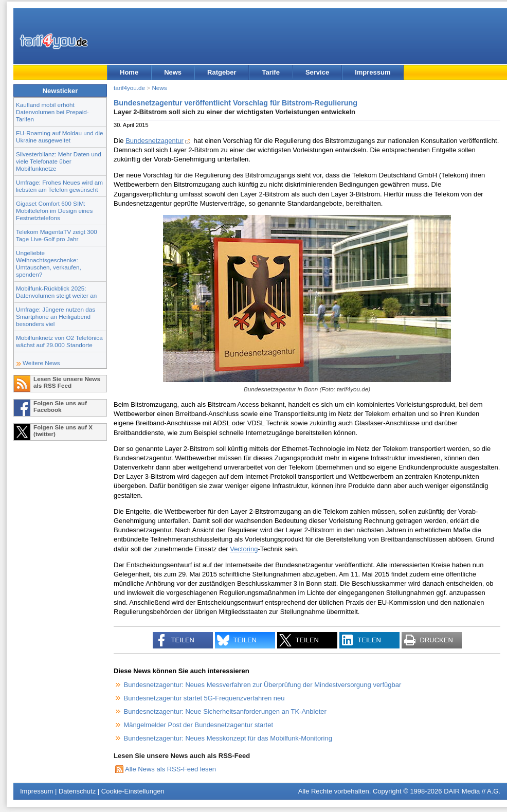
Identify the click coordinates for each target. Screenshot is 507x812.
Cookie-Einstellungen (133, 791)
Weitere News (41, 363)
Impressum (373, 72)
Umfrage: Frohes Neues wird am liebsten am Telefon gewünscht (59, 186)
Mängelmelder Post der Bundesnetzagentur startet (199, 725)
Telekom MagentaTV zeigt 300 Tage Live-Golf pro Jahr (57, 235)
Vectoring (244, 549)
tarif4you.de (129, 88)
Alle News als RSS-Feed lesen (170, 769)
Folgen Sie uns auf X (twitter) (63, 430)
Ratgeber (222, 72)
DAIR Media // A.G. (472, 791)
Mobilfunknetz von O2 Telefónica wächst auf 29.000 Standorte (59, 341)
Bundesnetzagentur (155, 141)
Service (317, 72)
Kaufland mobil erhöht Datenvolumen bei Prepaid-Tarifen (52, 112)
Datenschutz (77, 791)
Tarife (270, 72)
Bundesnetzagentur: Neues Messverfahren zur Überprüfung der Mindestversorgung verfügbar (263, 685)
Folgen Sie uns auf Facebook (60, 406)
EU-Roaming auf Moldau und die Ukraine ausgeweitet (60, 137)
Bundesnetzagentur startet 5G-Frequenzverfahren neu (204, 698)
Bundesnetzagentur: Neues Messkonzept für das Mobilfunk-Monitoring (228, 738)
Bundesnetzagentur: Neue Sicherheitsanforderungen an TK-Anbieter (225, 711)
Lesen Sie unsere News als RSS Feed (67, 382)
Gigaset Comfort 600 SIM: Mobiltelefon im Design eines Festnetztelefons (54, 211)
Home (129, 72)
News (173, 72)
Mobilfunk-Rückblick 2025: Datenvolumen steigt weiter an (56, 292)
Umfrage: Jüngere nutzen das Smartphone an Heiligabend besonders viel (56, 317)
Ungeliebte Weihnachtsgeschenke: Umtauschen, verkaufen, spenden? (49, 264)
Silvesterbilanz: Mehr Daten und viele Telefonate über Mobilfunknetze (59, 161)
